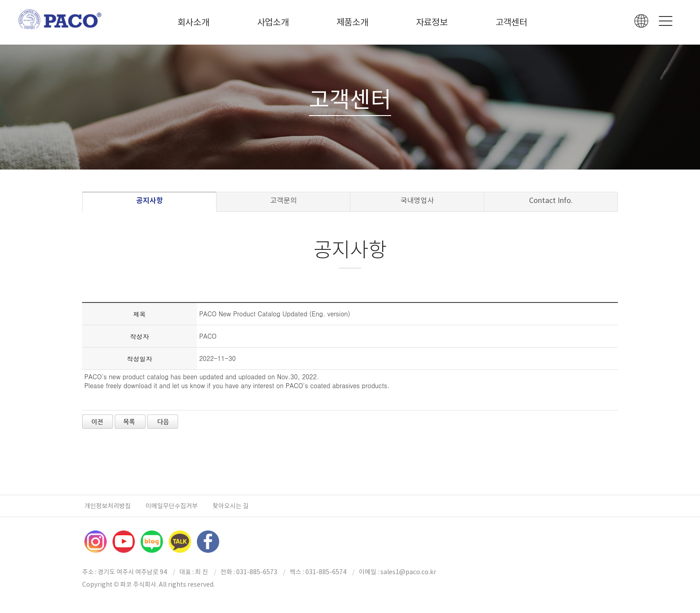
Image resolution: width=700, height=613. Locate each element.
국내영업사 (417, 200)
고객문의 (283, 200)
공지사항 (150, 201)
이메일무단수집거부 (172, 506)
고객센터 (511, 22)
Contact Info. (551, 200)
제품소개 (352, 22)
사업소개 (273, 22)
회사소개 (194, 22)
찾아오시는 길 (231, 506)
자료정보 (432, 22)
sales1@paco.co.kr (408, 572)
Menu (666, 21)
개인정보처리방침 (108, 506)
